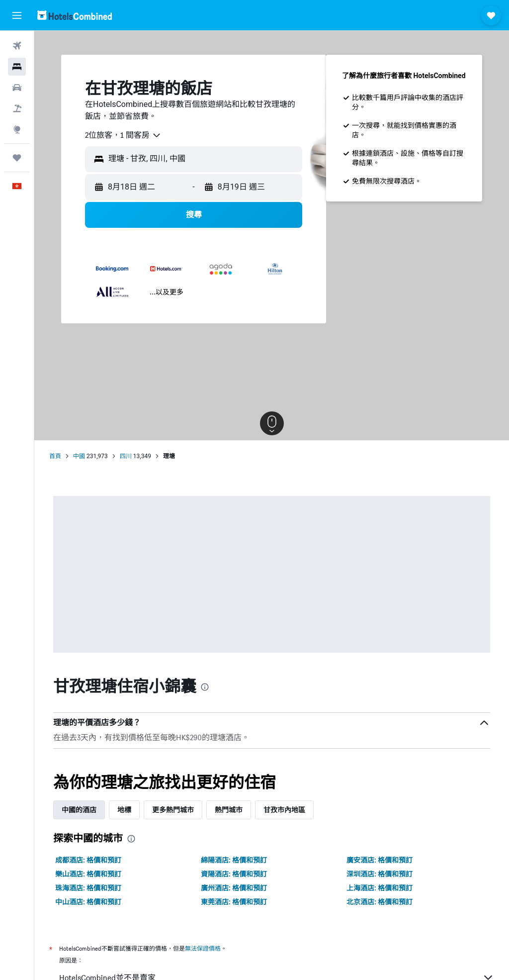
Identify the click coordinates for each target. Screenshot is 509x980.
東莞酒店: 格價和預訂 (234, 902)
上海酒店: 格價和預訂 (380, 888)
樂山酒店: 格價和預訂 (88, 874)
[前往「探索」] (17, 129)
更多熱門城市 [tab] (173, 810)
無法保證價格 (203, 948)
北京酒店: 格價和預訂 (380, 902)
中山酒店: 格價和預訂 (88, 902)
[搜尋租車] (17, 88)
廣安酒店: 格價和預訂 (380, 860)
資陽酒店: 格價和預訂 (234, 874)
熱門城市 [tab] (229, 810)
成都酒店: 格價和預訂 (88, 860)
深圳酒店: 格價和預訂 (380, 874)
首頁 (55, 456)
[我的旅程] (17, 158)
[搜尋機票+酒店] (17, 108)
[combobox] (123, 135)
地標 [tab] (124, 810)
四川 (126, 456)
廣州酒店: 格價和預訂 (234, 888)
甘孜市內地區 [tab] (284, 810)
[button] (17, 15)
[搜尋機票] (17, 46)
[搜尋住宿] (17, 67)
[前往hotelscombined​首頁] (75, 15)
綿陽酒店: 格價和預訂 (234, 860)
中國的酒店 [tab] (79, 810)
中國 (79, 456)
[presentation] (205, 687)
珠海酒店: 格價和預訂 (88, 888)
